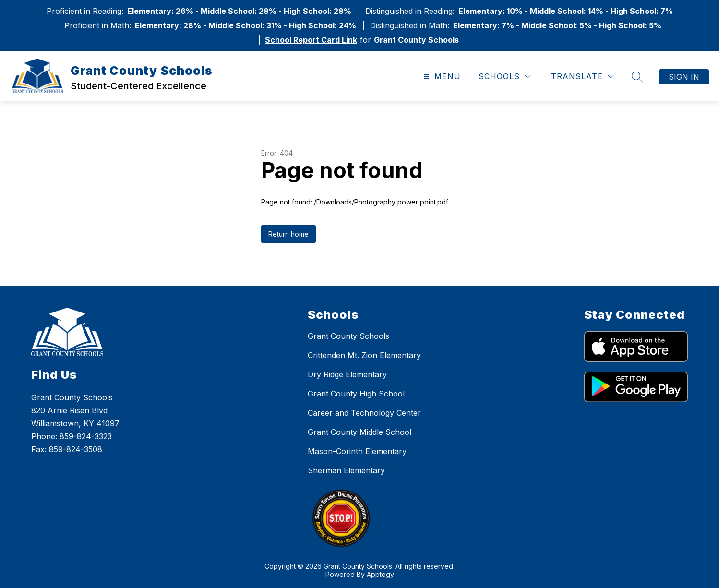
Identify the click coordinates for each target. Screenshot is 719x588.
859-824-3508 (76, 449)
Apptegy (380, 574)
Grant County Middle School (359, 432)
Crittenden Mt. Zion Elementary (364, 355)
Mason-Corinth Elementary (357, 451)
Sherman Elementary (346, 470)
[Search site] (637, 77)
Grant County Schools (348, 336)
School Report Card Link (311, 40)
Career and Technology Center (364, 413)
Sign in (684, 77)
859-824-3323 (86, 436)
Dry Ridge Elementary (347, 374)
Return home (288, 234)
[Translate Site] (582, 77)
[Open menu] (441, 77)
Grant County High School (356, 394)
